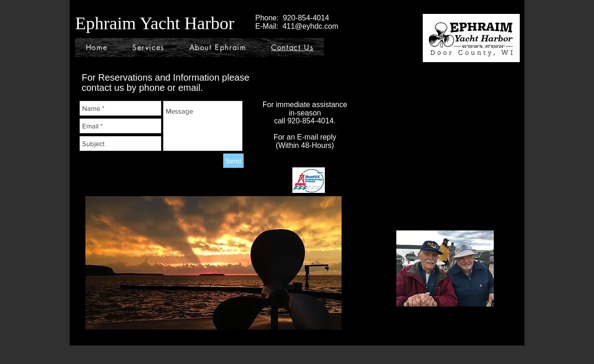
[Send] (233, 161)
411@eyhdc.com (310, 26)
